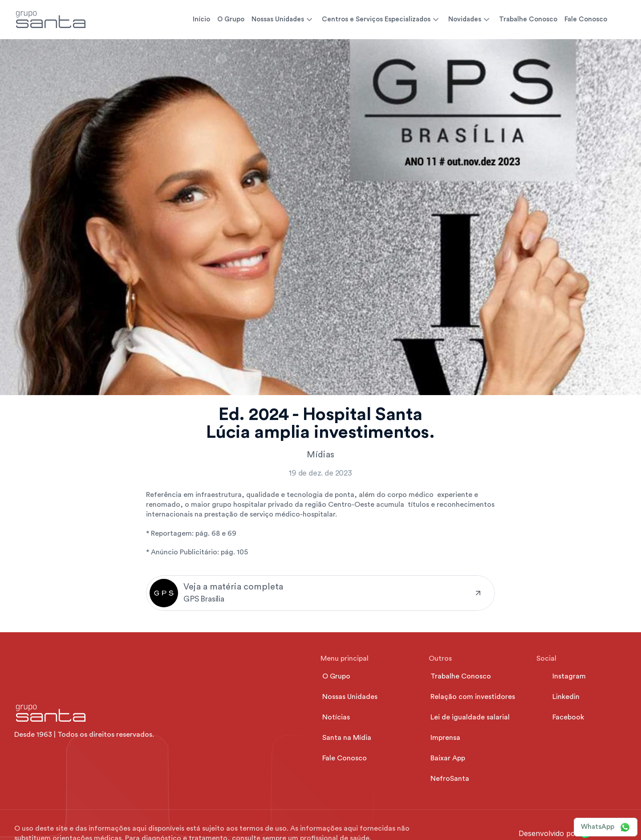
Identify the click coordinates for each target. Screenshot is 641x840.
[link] (320, 593)
